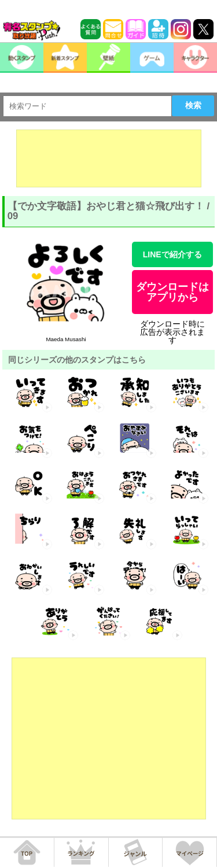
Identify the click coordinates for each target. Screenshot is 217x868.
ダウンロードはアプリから (172, 292)
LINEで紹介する (172, 254)
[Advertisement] (109, 158)
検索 (193, 105)
